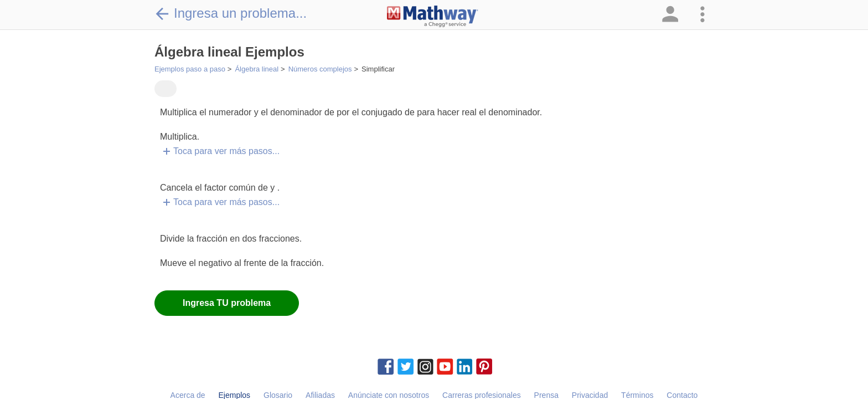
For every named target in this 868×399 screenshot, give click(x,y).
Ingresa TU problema (227, 303)
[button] (669, 15)
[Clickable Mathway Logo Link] (433, 17)
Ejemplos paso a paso (190, 69)
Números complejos (320, 69)
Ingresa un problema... (231, 13)
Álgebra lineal (257, 69)
